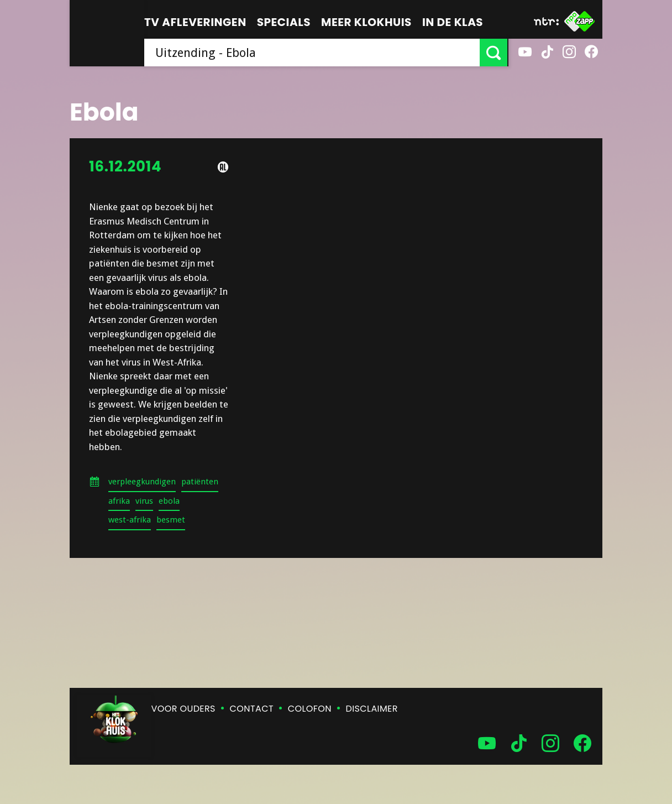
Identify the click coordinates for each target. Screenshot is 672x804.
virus (144, 501)
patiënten (200, 482)
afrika (119, 501)
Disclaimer (372, 709)
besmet (171, 520)
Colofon (310, 709)
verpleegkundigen (142, 482)
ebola (169, 501)
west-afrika (130, 520)
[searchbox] (313, 53)
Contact (252, 709)
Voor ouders (183, 709)
